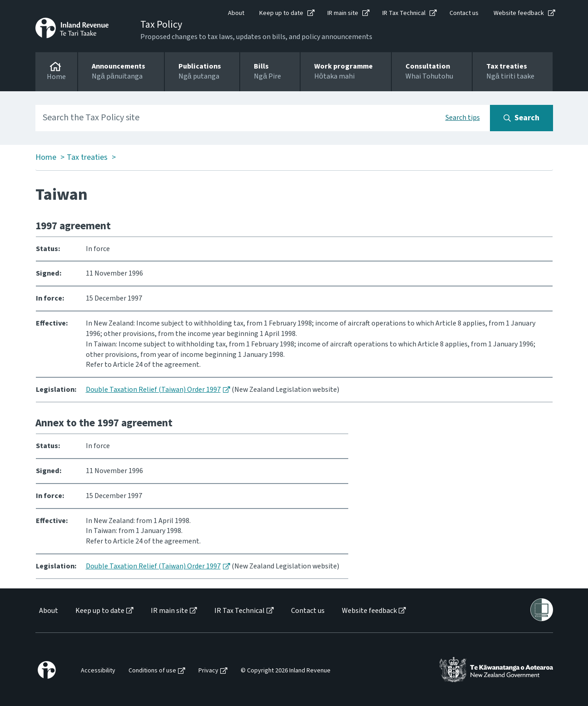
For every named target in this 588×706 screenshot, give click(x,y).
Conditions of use (152, 671)
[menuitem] (48, 611)
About (236, 13)
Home (46, 158)
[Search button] (521, 118)
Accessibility (98, 671)
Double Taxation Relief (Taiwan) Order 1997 (153, 390)
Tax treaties (87, 158)
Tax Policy (161, 25)
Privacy (208, 671)
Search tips (463, 118)
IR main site (343, 13)
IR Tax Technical (404, 13)
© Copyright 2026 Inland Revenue (286, 671)
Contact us (464, 13)
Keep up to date (281, 13)
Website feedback (519, 13)
